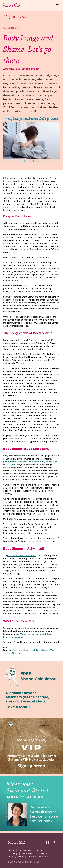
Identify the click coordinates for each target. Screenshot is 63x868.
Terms (39, 850)
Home (11, 850)
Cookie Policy (29, 853)
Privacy (13, 853)
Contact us (25, 850)
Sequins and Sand (30, 862)
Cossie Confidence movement (22, 555)
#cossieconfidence (38, 856)
